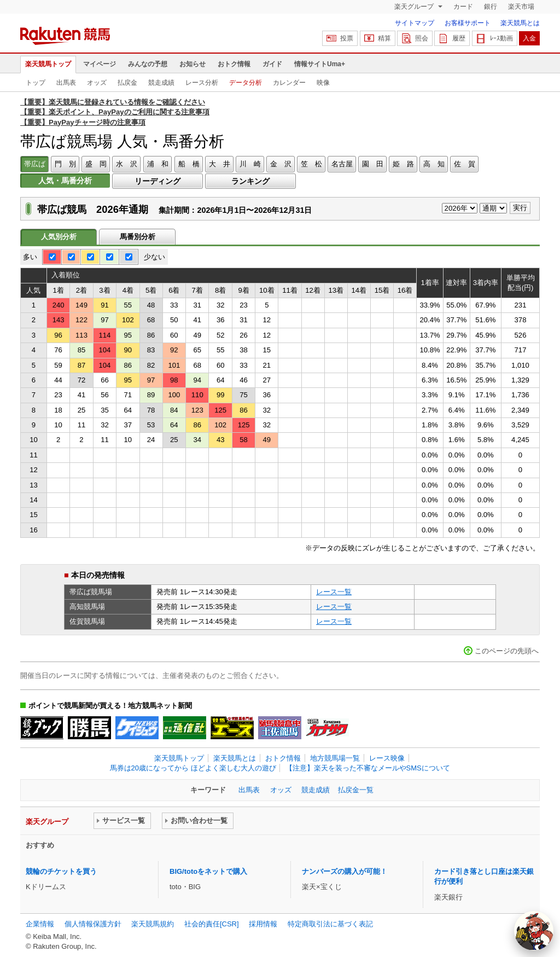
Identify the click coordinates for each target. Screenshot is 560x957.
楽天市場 (521, 7)
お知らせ (192, 64)
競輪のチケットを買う (61, 871)
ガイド (272, 64)
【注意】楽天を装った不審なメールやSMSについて (368, 768)
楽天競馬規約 (153, 924)
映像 (323, 83)
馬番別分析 (138, 237)
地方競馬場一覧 (335, 758)
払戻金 (127, 83)
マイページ (100, 64)
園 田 (373, 164)
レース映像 (387, 758)
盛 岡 (96, 164)
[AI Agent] (534, 931)
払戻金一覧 (356, 790)
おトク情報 (234, 64)
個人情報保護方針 (93, 924)
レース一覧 (334, 592)
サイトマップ (415, 23)
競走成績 (161, 83)
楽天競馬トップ (48, 64)
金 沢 (281, 164)
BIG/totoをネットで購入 (208, 871)
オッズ (97, 83)
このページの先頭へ (507, 651)
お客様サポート (468, 23)
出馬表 (66, 83)
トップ (36, 83)
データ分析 (246, 83)
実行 (520, 208)
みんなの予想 (148, 64)
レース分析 (202, 83)
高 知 (434, 164)
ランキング (250, 181)
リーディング (157, 181)
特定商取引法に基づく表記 (330, 924)
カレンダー (289, 83)
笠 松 (311, 164)
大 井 (220, 164)
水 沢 (127, 164)
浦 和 (158, 164)
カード (463, 7)
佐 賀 (465, 164)
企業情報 (40, 924)
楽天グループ (415, 7)
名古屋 (342, 164)
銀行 (491, 7)
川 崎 (250, 164)
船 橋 (189, 164)
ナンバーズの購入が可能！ (345, 871)
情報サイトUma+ (320, 64)
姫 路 (403, 164)
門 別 (65, 164)
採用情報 (263, 924)
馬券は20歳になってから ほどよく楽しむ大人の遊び (193, 768)
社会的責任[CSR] (212, 924)
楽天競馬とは (520, 23)
